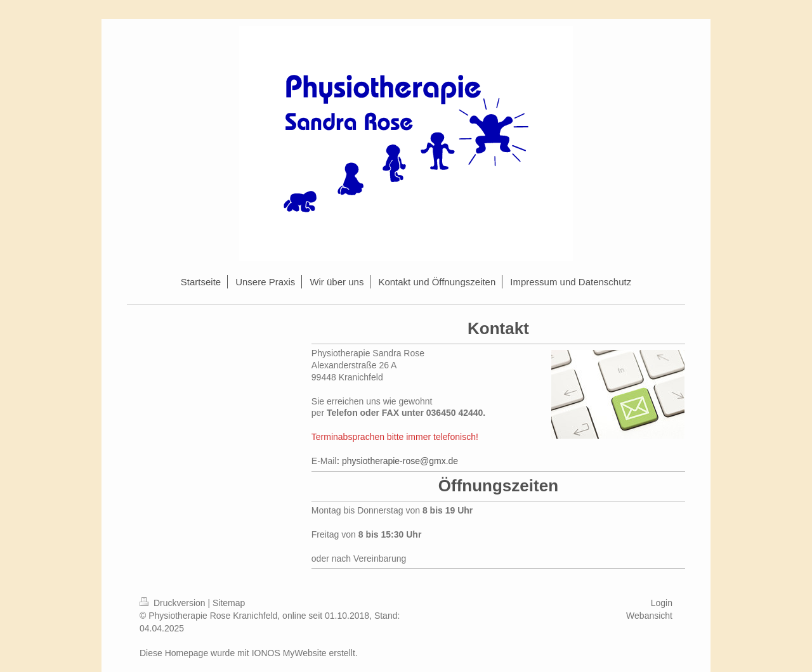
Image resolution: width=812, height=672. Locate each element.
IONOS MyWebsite (289, 653)
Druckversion (174, 603)
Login (662, 603)
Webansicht (649, 616)
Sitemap (229, 603)
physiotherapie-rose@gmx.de (400, 461)
